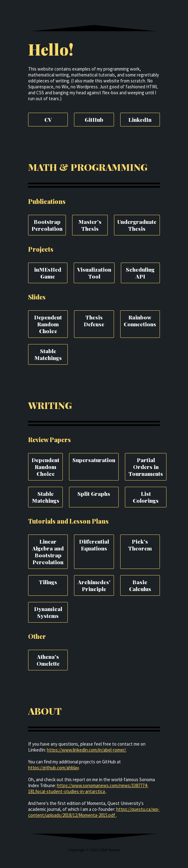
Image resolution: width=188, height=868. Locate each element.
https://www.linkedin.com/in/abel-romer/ (86, 750)
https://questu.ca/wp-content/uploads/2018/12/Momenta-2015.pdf (94, 812)
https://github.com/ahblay (53, 768)
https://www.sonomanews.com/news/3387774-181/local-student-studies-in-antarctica (88, 788)
